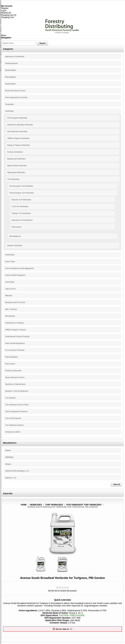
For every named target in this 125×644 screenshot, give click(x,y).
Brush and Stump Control (15, 91)
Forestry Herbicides (15, 152)
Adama (8, 450)
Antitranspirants (11, 63)
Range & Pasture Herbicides (19, 145)
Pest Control (10, 364)
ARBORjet (9, 457)
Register (5, 8)
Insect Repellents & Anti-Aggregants (20, 268)
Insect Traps (10, 261)
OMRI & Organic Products (16, 330)
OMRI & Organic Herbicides (18, 138)
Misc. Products (11, 309)
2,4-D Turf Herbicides (20, 206)
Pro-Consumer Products (15, 350)
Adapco (8, 464)
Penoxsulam (17, 227)
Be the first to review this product (62, 591)
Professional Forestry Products (17, 336)
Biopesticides (10, 84)
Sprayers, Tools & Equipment (17, 391)
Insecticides (10, 255)
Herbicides (9, 111)
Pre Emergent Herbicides (17, 118)
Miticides (9, 296)
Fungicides (10, 104)
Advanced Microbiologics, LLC (17, 471)
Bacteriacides (11, 70)
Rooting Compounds (13, 371)
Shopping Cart (8, 17)
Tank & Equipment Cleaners (16, 411)
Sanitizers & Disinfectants (15, 384)
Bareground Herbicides (17, 159)
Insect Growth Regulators (15, 275)
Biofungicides (10, 77)
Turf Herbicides (13, 179)
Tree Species (10, 398)
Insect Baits (10, 282)
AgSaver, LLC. (11, 478)
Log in (4, 11)
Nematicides (10, 316)
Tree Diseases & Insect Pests (17, 405)
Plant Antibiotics (12, 357)
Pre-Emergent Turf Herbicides (21, 186)
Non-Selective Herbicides (17, 131)
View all (117, 484)
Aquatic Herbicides (15, 245)
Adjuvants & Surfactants (15, 56)
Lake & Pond (10, 289)
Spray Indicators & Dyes (15, 377)
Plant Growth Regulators (15, 343)
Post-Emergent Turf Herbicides (22, 193)
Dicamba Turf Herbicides (21, 200)
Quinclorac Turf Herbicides (22, 220)
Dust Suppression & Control (16, 97)
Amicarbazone (15, 236)
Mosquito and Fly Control (15, 302)
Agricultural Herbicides (16, 172)
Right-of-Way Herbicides (17, 166)
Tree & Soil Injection (13, 418)
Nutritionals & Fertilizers (15, 323)
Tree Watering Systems (14, 425)
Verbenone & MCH (13, 432)
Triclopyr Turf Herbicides (21, 213)
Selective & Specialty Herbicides (20, 125)
